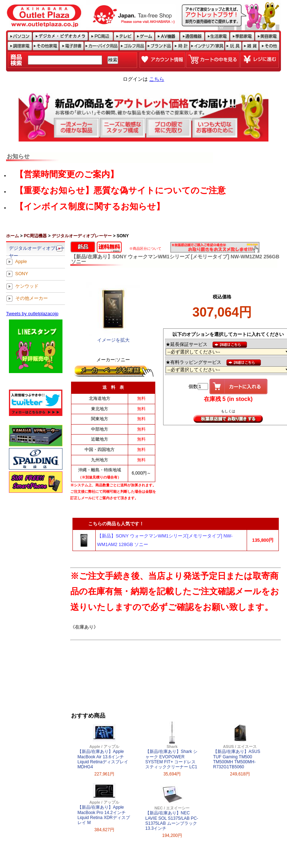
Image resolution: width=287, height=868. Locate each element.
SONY (22, 274)
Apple (21, 262)
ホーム (12, 236)
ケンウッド (27, 286)
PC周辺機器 (36, 236)
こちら (157, 79)
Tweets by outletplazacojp (32, 314)
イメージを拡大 (113, 340)
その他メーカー (32, 298)
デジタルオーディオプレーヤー (82, 236)
